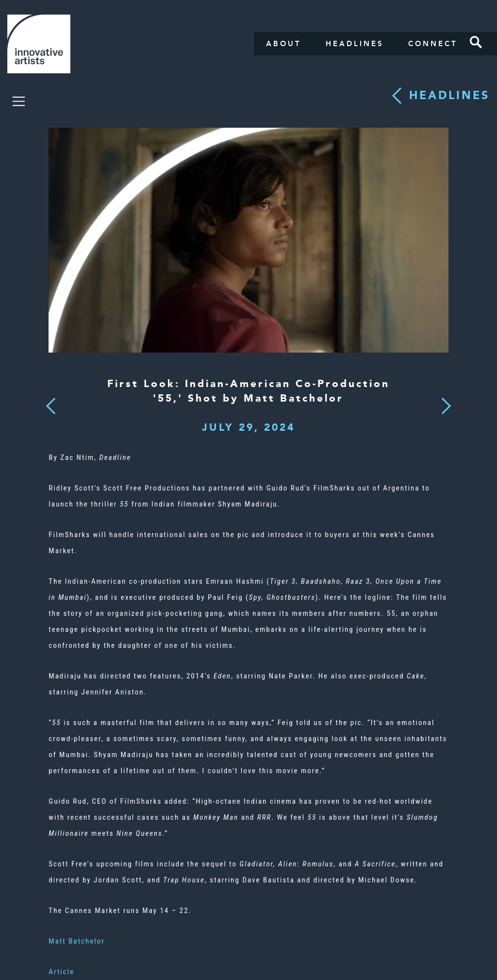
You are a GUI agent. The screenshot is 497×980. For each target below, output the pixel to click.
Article (61, 972)
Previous (51, 403)
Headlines (355, 44)
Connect (433, 44)
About (284, 44)
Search (476, 42)
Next (443, 400)
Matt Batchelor (76, 941)
